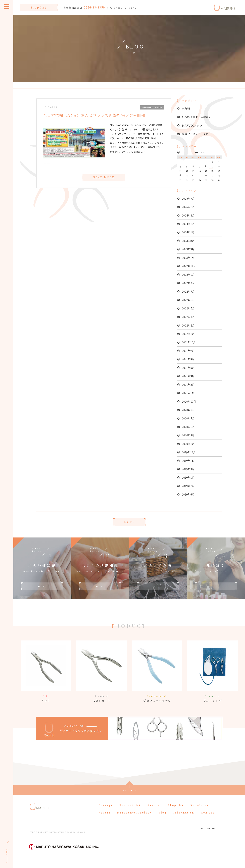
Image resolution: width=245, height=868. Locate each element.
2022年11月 (189, 266)
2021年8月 (188, 359)
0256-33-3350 (94, 7)
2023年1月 (188, 258)
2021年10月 (189, 342)
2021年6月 (188, 368)
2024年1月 (188, 232)
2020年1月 (188, 444)
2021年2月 (188, 385)
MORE (129, 522)
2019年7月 (188, 486)
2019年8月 (188, 478)
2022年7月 (188, 291)
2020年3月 (188, 435)
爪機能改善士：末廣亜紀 (197, 117)
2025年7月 (188, 199)
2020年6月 (188, 427)
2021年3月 (188, 376)
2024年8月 (188, 215)
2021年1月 (188, 393)
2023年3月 (188, 249)
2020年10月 (189, 401)
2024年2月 (188, 224)
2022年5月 (188, 308)
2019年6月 (188, 494)
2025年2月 (188, 207)
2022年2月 (188, 325)
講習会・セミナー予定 (195, 134)
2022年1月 (188, 334)
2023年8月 (188, 241)
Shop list (39, 7)
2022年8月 (188, 283)
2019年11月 (189, 461)
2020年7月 (188, 418)
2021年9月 (188, 351)
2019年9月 (188, 469)
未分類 (186, 109)
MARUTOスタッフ (193, 125)
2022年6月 (188, 300)
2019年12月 (189, 452)
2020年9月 (188, 410)
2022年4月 (188, 317)
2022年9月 (188, 275)
